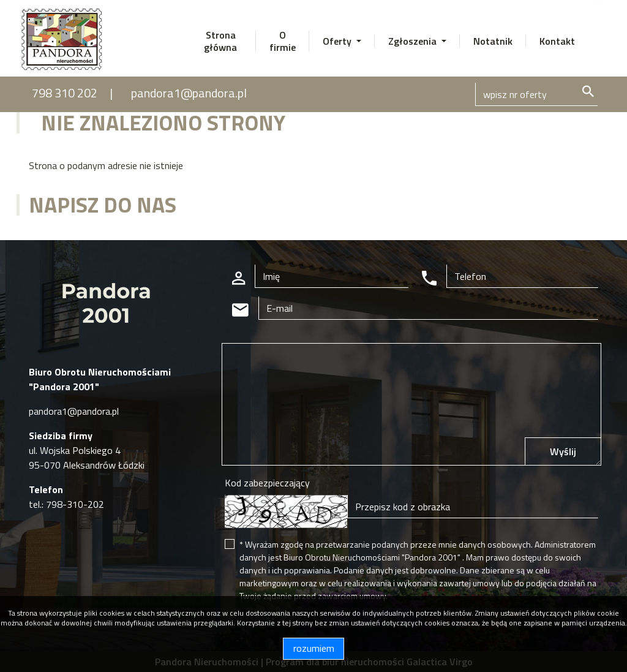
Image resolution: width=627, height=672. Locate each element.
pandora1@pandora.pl (189, 93)
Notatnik (493, 41)
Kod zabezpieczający (267, 483)
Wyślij (563, 451)
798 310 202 (65, 93)
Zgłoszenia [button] (414, 41)
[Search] (536, 94)
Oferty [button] (338, 41)
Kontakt (557, 41)
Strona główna (220, 41)
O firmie (283, 41)
